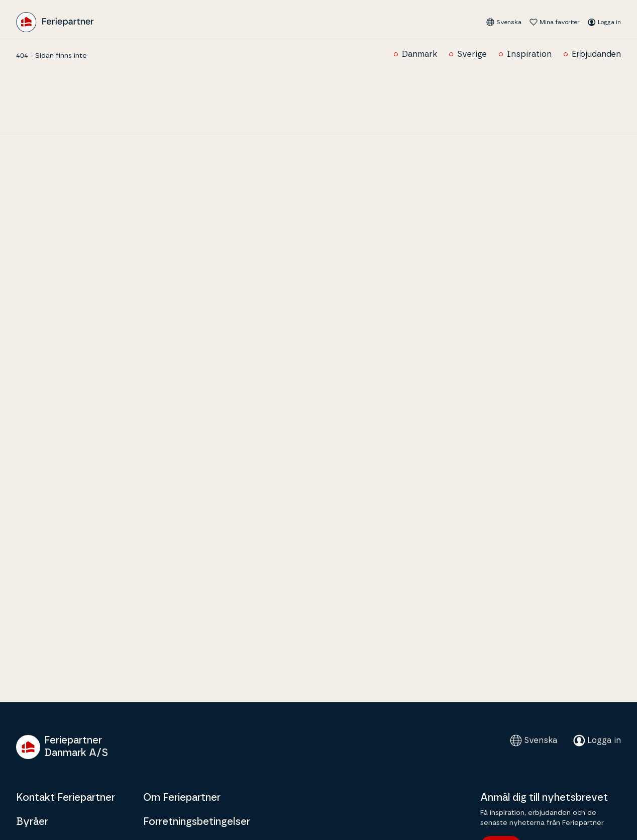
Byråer (32, 822)
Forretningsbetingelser (197, 822)
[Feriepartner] (55, 22)
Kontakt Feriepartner (66, 798)
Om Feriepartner (182, 798)
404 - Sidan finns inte (51, 56)
